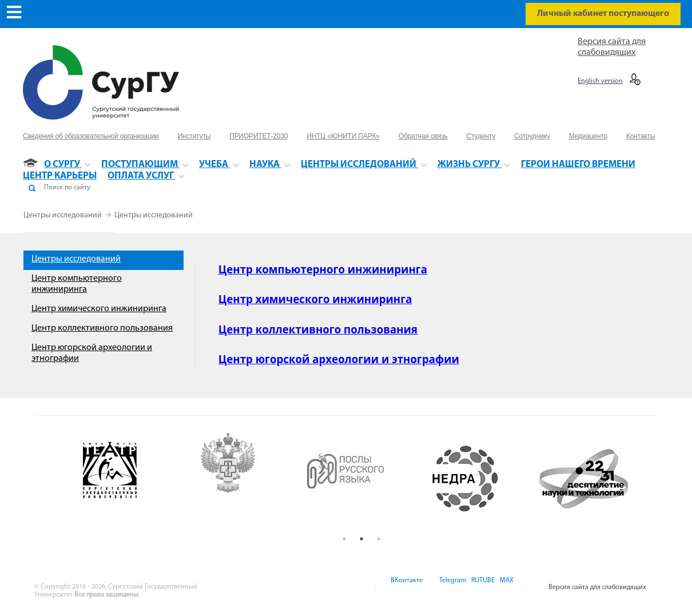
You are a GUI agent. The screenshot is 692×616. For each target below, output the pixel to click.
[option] (125, 479)
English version (600, 81)
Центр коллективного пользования (102, 328)
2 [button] (361, 539)
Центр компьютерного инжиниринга (323, 269)
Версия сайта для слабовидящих (597, 587)
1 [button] (344, 539)
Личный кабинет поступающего (603, 14)
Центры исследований (63, 215)
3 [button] (379, 539)
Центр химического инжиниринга (99, 309)
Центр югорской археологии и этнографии (339, 359)
